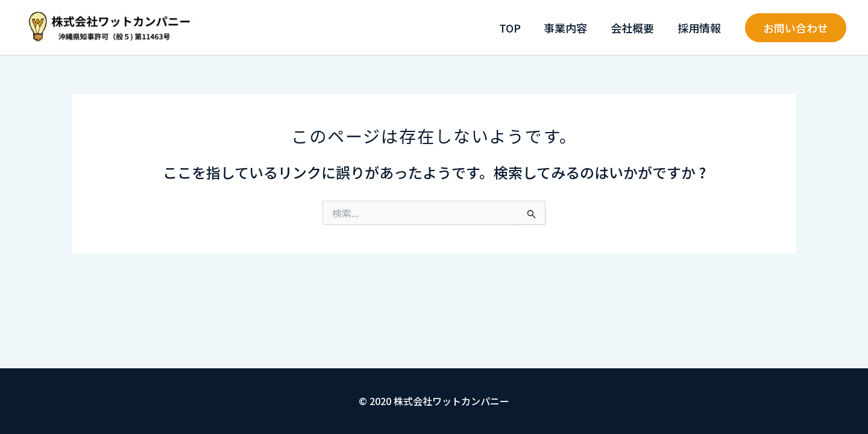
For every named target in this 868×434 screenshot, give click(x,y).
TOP (515, 28)
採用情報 (700, 28)
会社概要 (635, 28)
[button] (796, 28)
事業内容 (570, 28)
